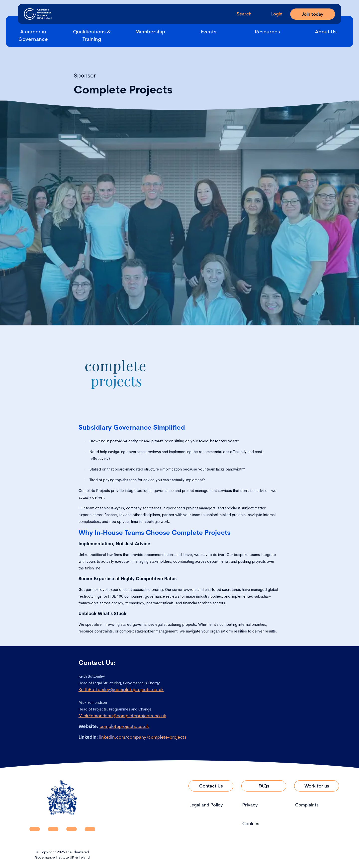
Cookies (251, 824)
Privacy (250, 805)
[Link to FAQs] (264, 786)
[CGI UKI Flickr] (90, 829)
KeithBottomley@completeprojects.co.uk (121, 689)
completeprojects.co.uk (124, 726)
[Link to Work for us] (317, 786)
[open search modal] (240, 14)
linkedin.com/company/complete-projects (143, 737)
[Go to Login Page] (273, 14)
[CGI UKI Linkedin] (35, 829)
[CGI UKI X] (72, 829)
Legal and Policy (206, 805)
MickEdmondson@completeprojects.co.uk (122, 716)
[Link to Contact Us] (211, 786)
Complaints (307, 805)
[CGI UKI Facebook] (53, 829)
